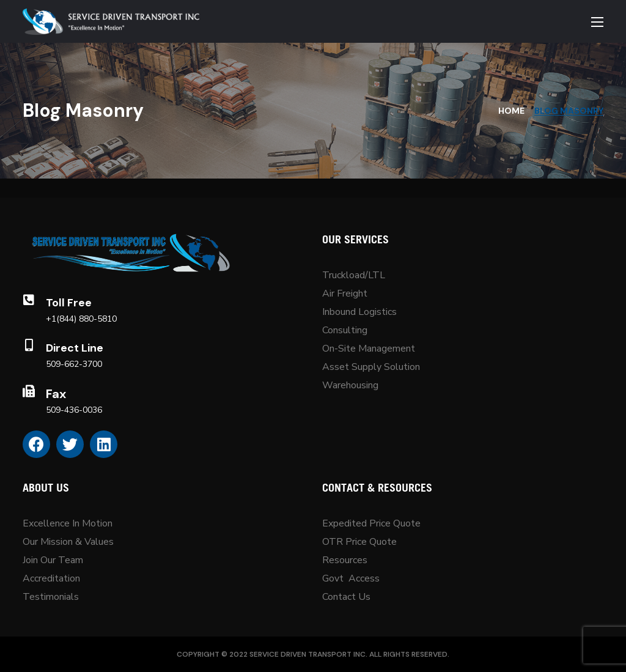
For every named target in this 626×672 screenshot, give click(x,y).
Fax (56, 394)
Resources (345, 560)
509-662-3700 (74, 364)
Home (511, 111)
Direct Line (75, 348)
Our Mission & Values (69, 542)
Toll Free (69, 303)
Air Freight (345, 294)
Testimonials (51, 597)
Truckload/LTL (354, 275)
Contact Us (346, 597)
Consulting (345, 330)
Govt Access (351, 578)
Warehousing (350, 385)
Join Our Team (53, 560)
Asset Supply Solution (371, 367)
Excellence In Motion (68, 523)
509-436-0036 (74, 410)
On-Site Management (369, 349)
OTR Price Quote (359, 542)
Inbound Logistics (359, 312)
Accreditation (51, 578)
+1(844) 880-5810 (81, 319)
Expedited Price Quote (371, 523)
